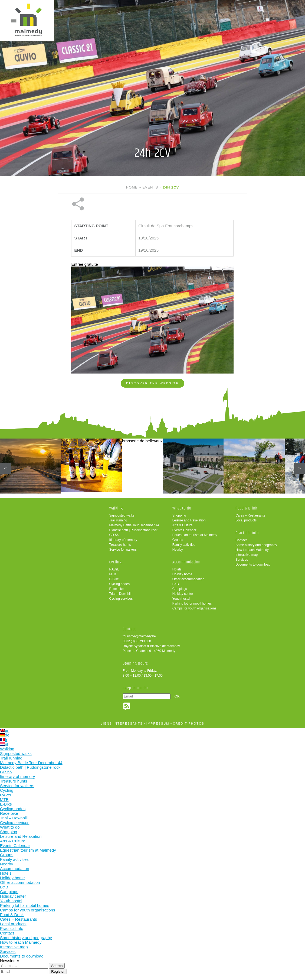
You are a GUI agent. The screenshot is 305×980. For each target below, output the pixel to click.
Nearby (178, 550)
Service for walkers (123, 550)
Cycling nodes (119, 584)
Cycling (116, 562)
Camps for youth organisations (194, 608)
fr (4, 740)
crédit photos (189, 723)
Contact (241, 540)
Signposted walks (122, 515)
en (5, 730)
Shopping (179, 515)
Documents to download (253, 564)
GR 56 (114, 535)
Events (150, 187)
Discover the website (152, 383)
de (5, 735)
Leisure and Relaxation (189, 520)
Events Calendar (184, 530)
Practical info (247, 533)
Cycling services (121, 599)
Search (57, 966)
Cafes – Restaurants (250, 515)
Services (242, 560)
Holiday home (182, 574)
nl (4, 744)
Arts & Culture (183, 525)
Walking (116, 508)
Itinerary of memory (123, 540)
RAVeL (114, 569)
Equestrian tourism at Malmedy (195, 535)
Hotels (177, 569)
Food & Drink (246, 508)
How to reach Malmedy (252, 550)
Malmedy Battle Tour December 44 (134, 525)
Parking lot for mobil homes (192, 603)
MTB (113, 574)
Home (132, 187)
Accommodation (186, 562)
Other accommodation (188, 579)
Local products (246, 520)
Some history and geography (256, 545)
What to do (182, 508)
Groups (178, 540)
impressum (158, 723)
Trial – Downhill (120, 594)
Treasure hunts (120, 545)
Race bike (117, 589)
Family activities (184, 545)
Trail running (118, 520)
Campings (180, 589)
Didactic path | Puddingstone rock (134, 530)
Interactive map (247, 555)
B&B (176, 584)
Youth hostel (181, 599)
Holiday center (183, 594)
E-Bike (114, 579)
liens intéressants (122, 723)
